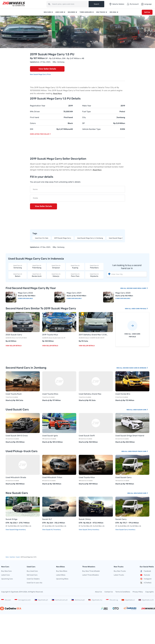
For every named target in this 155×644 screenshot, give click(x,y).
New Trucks (101, 12)
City (84, 117)
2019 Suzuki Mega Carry (63, 238)
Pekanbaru (94, 267)
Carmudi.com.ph (60, 600)
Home (7, 557)
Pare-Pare (75, 275)
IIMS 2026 (113, 12)
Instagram (146, 579)
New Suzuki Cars (141, 493)
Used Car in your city (34, 583)
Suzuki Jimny (85, 519)
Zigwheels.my (95, 600)
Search (96, 4)
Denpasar (56, 267)
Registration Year (38, 106)
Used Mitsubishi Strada (16, 477)
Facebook (145, 571)
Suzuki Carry (121, 519)
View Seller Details (47, 69)
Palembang (37, 267)
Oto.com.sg (112, 600)
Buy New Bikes (62, 571)
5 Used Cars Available (25, 298)
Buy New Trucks (120, 571)
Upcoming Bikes (62, 579)
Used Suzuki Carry (123, 477)
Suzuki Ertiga (11, 519)
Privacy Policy (138, 592)
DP (83, 123)
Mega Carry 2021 (74, 293)
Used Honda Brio (123, 394)
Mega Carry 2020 (123, 293)
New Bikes (71, 12)
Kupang (75, 267)
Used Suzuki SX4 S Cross (17, 436)
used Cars (12, 557)
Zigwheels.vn (128, 600)
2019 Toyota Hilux (50, 335)
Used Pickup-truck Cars (138, 451)
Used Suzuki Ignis (50, 436)
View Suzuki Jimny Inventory (89, 530)
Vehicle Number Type (91, 129)
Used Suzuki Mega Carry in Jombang (90, 238)
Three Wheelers (86, 12)
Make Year (87, 106)
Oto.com (6, 600)
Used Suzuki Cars (141, 410)
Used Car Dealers (33, 579)
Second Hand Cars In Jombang (136, 368)
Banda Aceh (37, 275)
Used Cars (59, 12)
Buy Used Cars (32, 571)
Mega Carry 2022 (25, 293)
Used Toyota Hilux (87, 477)
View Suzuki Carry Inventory (125, 530)
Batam (18, 275)
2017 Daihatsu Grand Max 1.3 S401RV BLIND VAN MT (93, 335)
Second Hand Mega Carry (137, 288)
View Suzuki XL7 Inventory (52, 530)
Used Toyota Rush (14, 394)
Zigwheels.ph (41, 600)
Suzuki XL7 (47, 519)
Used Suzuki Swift (87, 436)
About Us (98, 592)
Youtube (145, 575)
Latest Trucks (119, 575)
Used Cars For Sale (42, 238)
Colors (33, 123)
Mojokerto (94, 275)
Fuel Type (86, 112)
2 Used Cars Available (123, 298)
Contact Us (109, 592)
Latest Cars (6, 575)
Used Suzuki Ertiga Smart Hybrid (130, 436)
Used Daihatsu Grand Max (90, 394)
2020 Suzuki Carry (14, 335)
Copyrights (150, 592)
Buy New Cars (6, 571)
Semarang (18, 267)
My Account (133, 4)
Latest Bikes (61, 575)
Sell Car (147, 12)
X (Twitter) (145, 583)
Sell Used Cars (32, 575)
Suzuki (18, 557)
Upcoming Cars (7, 579)
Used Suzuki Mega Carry (117, 238)
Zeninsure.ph (78, 600)
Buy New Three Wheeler (91, 571)
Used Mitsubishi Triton (52, 477)
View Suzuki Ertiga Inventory (16, 530)
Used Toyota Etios (50, 394)
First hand (34, 117)
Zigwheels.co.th (146, 600)
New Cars (47, 12)
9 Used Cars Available (74, 298)
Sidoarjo (56, 275)
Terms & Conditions (123, 592)
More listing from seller (40, 134)
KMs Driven (35, 112)
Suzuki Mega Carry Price (42, 74)
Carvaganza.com (23, 600)
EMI (32, 129)
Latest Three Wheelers (91, 575)
